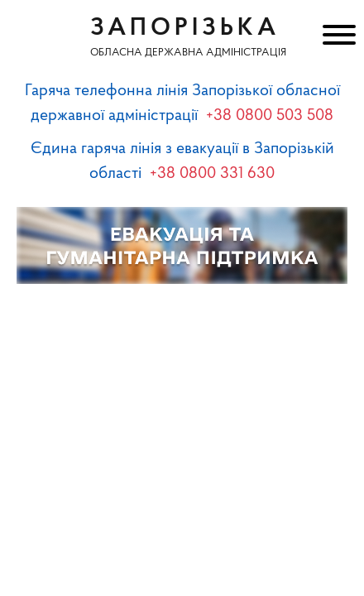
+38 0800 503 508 (270, 116)
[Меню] (337, 37)
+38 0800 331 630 (212, 174)
